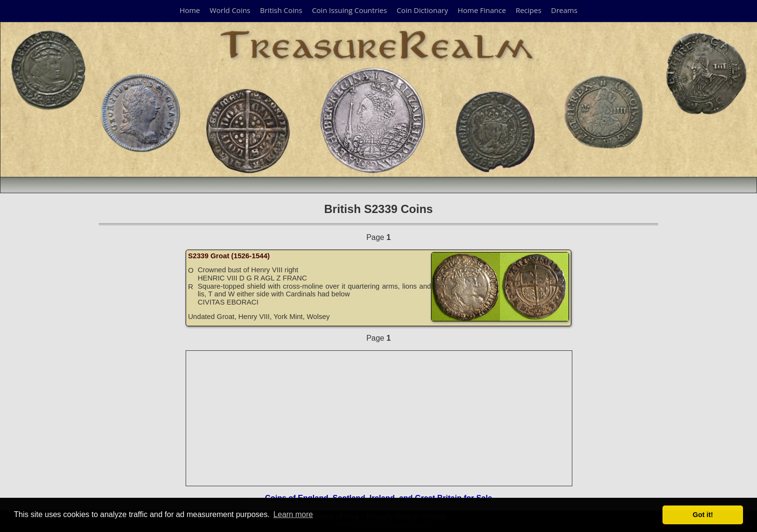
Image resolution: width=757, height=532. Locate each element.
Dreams (564, 10)
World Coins (230, 10)
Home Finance (482, 10)
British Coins (281, 10)
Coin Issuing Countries (350, 10)
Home (189, 10)
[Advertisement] (379, 418)
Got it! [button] (703, 515)
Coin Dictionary (423, 10)
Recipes (528, 10)
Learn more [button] (293, 514)
